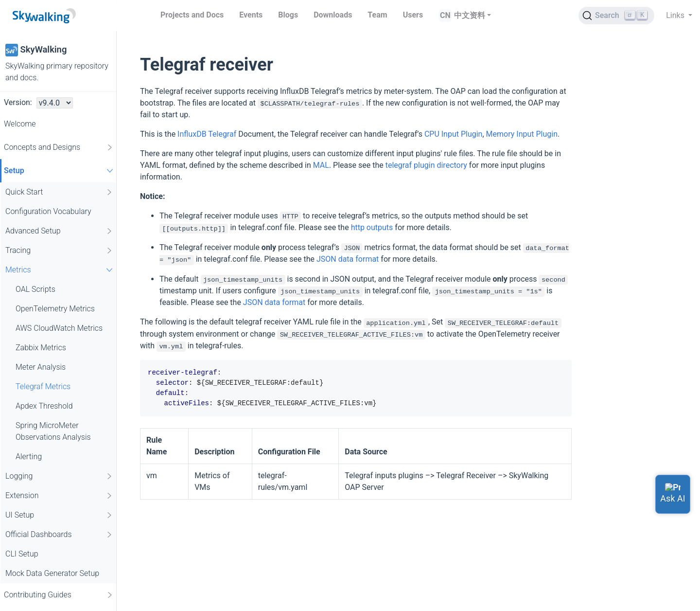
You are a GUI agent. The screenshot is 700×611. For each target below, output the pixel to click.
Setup (60, 171)
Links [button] (676, 15)
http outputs (372, 227)
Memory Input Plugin (522, 134)
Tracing (59, 251)
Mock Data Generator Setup (52, 573)
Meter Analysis (41, 367)
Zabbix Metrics (41, 348)
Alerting (29, 457)
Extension (59, 496)
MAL (321, 165)
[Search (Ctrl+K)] (616, 16)
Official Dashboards (59, 535)
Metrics (60, 270)
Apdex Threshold (44, 406)
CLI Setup (22, 554)
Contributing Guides (59, 595)
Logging (59, 476)
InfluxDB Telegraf (207, 134)
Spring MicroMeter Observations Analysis (53, 431)
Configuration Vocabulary (48, 211)
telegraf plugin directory (426, 165)
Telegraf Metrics (43, 386)
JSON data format (348, 259)
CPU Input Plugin (454, 134)
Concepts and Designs (59, 147)
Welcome (20, 124)
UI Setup (59, 515)
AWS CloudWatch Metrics (59, 328)
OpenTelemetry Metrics (55, 309)
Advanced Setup (59, 231)
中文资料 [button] (470, 15)
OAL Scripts (35, 289)
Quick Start (59, 192)
